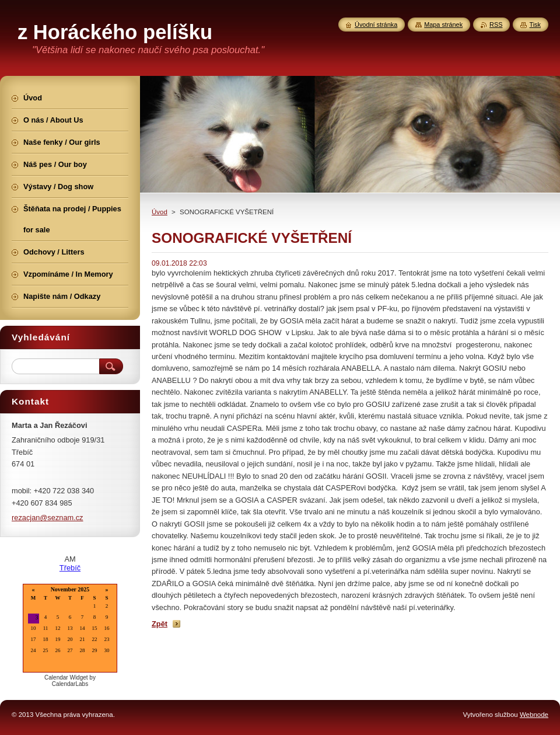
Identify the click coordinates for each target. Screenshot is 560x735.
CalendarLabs (70, 684)
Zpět (160, 624)
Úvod (160, 212)
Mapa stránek (443, 25)
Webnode (534, 715)
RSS (496, 25)
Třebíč (70, 568)
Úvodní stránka (376, 25)
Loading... (70, 629)
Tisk (535, 25)
